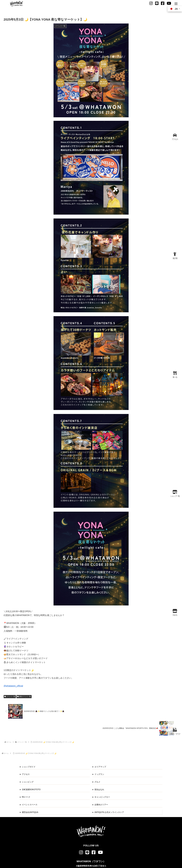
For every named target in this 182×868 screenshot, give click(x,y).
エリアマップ (100, 767)
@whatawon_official (13, 686)
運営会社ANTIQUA (30, 812)
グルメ (97, 782)
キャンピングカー (102, 797)
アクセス (26, 774)
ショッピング (28, 782)
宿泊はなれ (99, 790)
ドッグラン (99, 774)
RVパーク (26, 797)
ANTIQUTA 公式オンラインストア (109, 812)
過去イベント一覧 (24, 696)
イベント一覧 (10, 696)
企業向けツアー (101, 805)
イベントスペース (30, 805)
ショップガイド (29, 767)
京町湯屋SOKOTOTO (31, 790)
